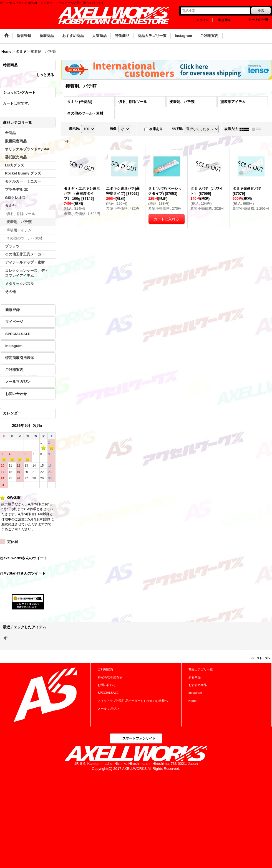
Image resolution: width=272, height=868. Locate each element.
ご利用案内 (14, 370)
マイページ (14, 322)
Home (192, 701)
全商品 (10, 133)
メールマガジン (18, 382)
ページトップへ (261, 658)
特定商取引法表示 (20, 358)
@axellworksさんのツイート (24, 558)
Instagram (14, 346)
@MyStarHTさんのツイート (23, 573)
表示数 (75, 129)
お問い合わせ (16, 394)
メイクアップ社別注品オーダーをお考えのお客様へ (133, 701)
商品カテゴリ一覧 (201, 669)
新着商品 (195, 677)
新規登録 (224, 20)
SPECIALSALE (18, 334)
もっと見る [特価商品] (45, 75)
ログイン (203, 20)
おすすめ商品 (198, 685)
